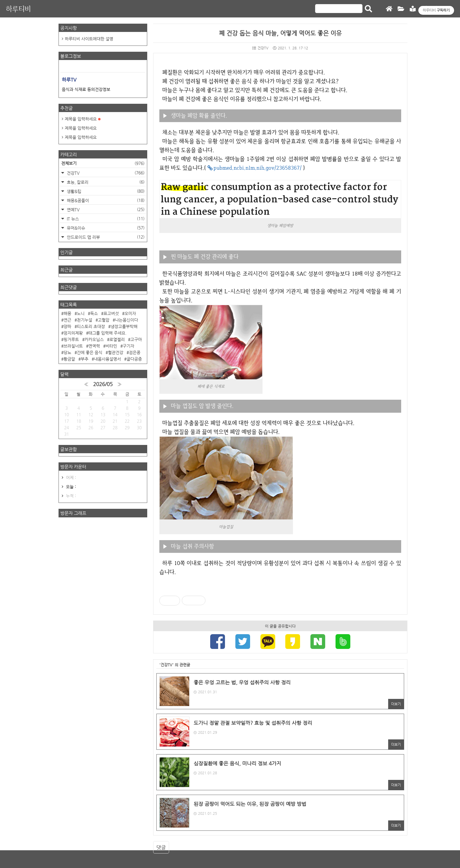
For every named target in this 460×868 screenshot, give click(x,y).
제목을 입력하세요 (83, 119)
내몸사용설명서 (107, 359)
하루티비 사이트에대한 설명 (89, 39)
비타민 (111, 346)
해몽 (67, 313)
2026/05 (103, 384)
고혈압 (104, 320)
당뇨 (67, 352)
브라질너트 (73, 346)
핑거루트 (71, 339)
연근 (67, 320)
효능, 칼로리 (105, 182)
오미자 (130, 313)
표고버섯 (111, 313)
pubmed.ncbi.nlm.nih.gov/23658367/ (257, 168)
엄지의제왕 (73, 333)
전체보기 (103, 163)
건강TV (260, 48)
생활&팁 (105, 191)
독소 (94, 313)
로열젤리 (117, 339)
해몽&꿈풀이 (105, 200)
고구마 (136, 339)
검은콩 (135, 352)
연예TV (105, 209)
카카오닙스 (94, 339)
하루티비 (18, 9)
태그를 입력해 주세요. (107, 333)
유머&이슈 (105, 228)
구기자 (128, 346)
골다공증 (134, 359)
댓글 (161, 847)
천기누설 (85, 320)
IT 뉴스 (105, 219)
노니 (81, 313)
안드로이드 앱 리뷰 (105, 237)
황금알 (69, 359)
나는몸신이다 (127, 320)
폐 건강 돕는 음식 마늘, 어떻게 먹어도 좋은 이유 (280, 33)
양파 (67, 326)
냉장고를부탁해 (124, 326)
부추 (85, 359)
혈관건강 (116, 352)
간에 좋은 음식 (90, 352)
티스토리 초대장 (91, 326)
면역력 (94, 346)
